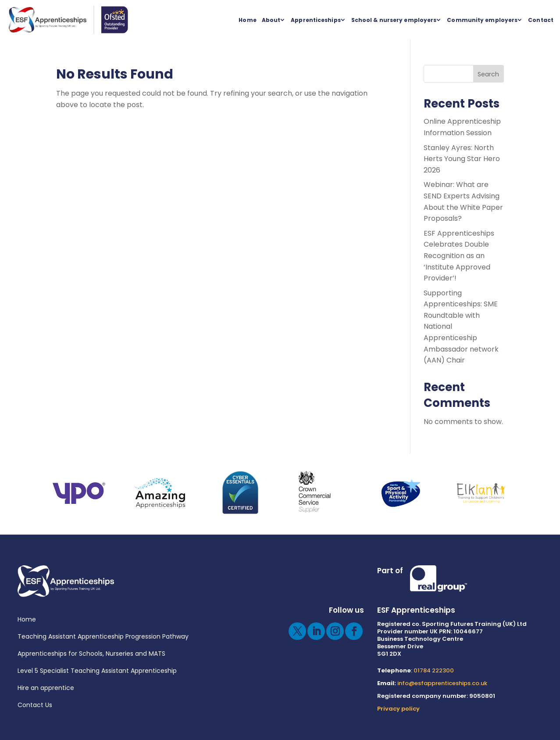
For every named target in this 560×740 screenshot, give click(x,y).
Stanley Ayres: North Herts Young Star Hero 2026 (462, 159)
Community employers (482, 20)
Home (247, 20)
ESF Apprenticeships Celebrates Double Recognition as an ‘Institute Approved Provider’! (459, 256)
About (271, 20)
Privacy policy (398, 709)
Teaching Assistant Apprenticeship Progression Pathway (103, 636)
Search (488, 74)
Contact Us (35, 705)
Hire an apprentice (46, 688)
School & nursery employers (394, 20)
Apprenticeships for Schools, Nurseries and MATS (91, 654)
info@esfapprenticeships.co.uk (442, 683)
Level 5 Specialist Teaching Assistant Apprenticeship (97, 671)
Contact (541, 20)
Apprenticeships (316, 20)
